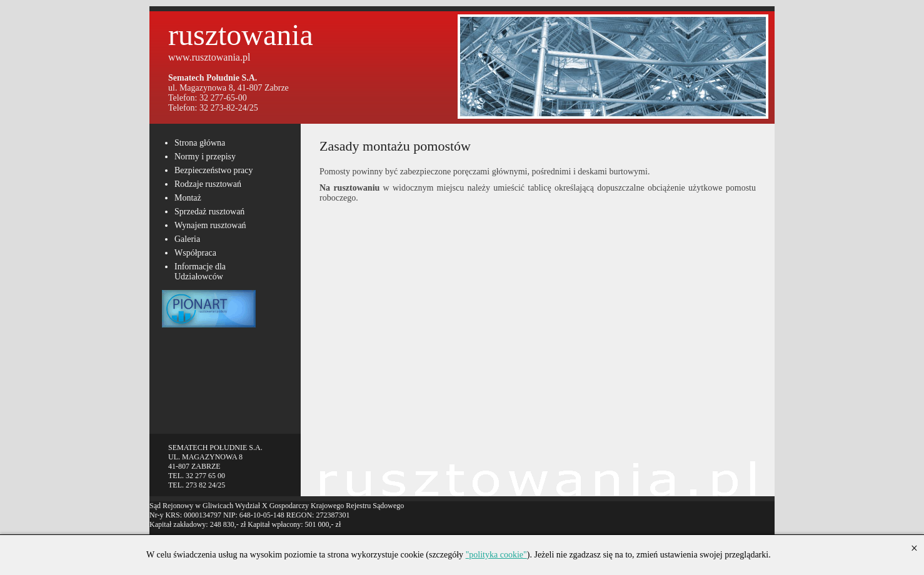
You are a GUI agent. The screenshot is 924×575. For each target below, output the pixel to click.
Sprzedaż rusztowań (209, 212)
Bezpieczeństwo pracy (214, 170)
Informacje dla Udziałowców (200, 272)
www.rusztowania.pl (209, 57)
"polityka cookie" (496, 555)
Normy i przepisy (205, 157)
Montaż (188, 198)
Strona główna (200, 143)
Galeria (187, 239)
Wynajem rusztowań (210, 225)
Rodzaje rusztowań (208, 184)
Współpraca (195, 253)
